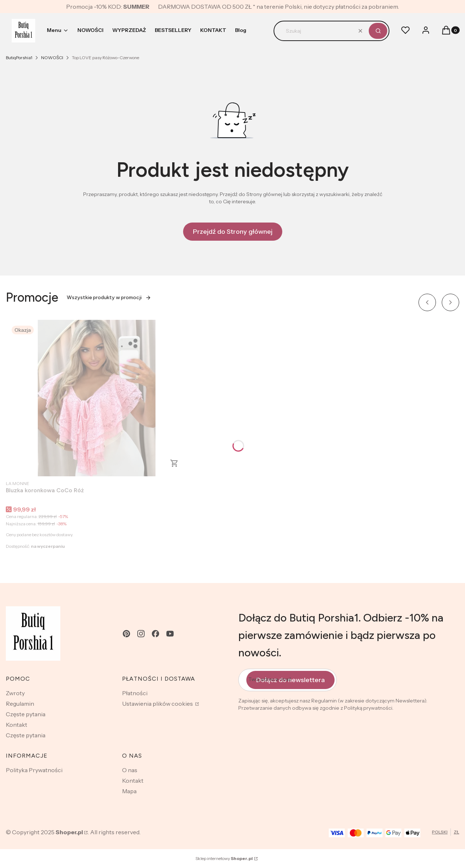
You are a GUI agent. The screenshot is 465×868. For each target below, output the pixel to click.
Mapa (129, 791)
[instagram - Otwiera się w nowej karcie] (141, 634)
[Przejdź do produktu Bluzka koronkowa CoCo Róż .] (97, 398)
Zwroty (15, 693)
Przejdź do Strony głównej (233, 232)
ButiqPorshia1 (19, 58)
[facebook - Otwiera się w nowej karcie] (155, 634)
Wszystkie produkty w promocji (109, 298)
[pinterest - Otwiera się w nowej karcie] (126, 634)
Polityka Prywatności (34, 770)
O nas (130, 770)
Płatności (135, 693)
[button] (378, 31)
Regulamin (20, 704)
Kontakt (17, 725)
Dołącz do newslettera (290, 680)
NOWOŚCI (52, 58)
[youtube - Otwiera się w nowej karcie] (170, 634)
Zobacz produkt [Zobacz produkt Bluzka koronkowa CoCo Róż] (174, 463)
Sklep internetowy (224, 858)
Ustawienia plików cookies (158, 704)
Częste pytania (26, 714)
